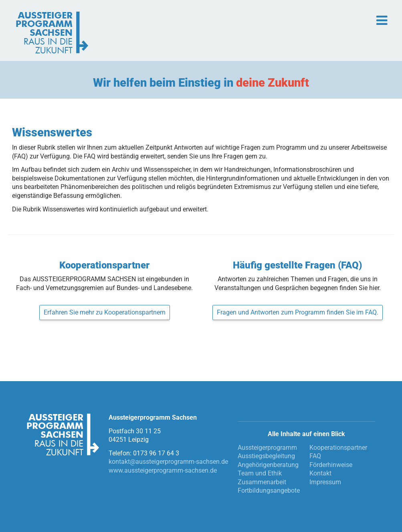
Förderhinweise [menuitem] (331, 465)
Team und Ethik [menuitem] (260, 473)
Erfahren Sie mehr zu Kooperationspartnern (105, 312)
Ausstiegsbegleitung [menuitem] (266, 456)
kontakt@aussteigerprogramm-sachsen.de (168, 462)
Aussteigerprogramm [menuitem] (267, 448)
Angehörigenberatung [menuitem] (268, 465)
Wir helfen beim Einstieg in (201, 83)
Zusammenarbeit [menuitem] (262, 482)
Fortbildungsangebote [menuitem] (269, 490)
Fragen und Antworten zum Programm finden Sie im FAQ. (298, 312)
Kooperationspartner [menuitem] (338, 448)
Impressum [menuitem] (325, 482)
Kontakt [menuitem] (320, 473)
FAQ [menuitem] (315, 456)
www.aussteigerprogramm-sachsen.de (163, 470)
